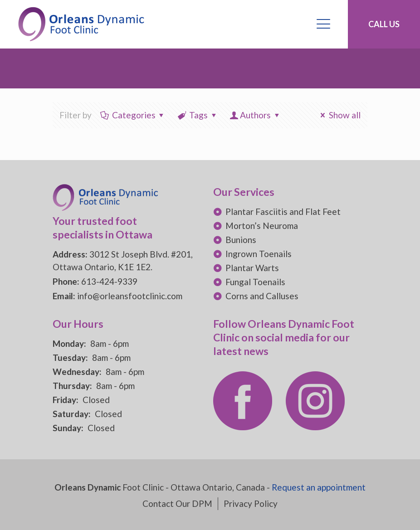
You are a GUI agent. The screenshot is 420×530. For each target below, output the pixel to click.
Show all (339, 115)
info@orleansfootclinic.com (130, 296)
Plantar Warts (252, 268)
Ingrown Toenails (259, 254)
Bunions (241, 240)
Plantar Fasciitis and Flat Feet (283, 212)
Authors (255, 115)
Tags (198, 115)
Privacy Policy (251, 503)
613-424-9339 (109, 281)
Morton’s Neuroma (262, 226)
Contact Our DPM (177, 503)
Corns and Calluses (262, 296)
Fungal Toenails (255, 282)
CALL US (384, 24)
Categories (133, 115)
